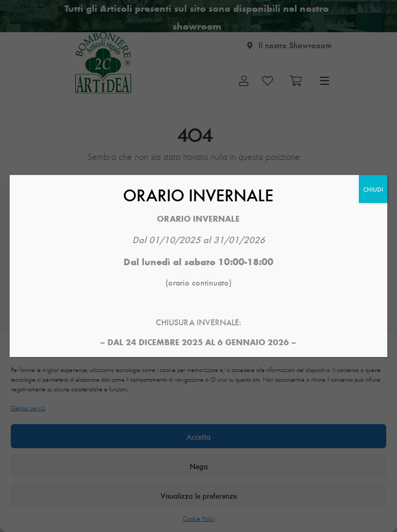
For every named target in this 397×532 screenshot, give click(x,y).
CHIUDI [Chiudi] (373, 189)
